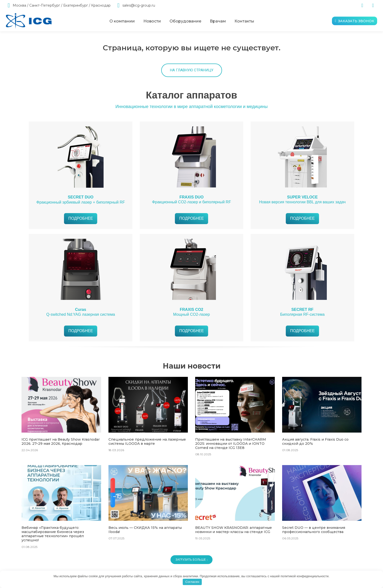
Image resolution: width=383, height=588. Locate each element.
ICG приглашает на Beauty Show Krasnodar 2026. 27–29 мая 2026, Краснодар (60, 441)
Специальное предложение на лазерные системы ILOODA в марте (147, 441)
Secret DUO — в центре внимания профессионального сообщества (314, 529)
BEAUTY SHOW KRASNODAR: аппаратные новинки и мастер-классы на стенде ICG (233, 529)
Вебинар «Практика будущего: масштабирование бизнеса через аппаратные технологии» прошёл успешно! (53, 534)
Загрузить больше (192, 559)
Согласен (192, 582)
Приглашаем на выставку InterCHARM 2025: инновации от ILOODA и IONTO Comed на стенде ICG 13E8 (230, 444)
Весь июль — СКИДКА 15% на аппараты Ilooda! (145, 529)
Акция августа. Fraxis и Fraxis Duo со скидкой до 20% (315, 441)
